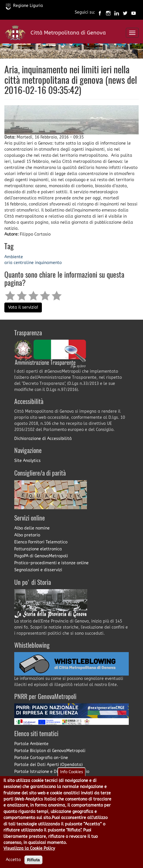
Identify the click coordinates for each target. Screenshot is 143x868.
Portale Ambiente (31, 744)
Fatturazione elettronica (38, 549)
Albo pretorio (27, 535)
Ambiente (14, 257)
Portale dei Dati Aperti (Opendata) (48, 765)
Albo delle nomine (32, 528)
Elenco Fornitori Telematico (41, 542)
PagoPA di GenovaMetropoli (41, 556)
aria (8, 263)
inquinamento (48, 263)
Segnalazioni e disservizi (38, 570)
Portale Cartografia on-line (41, 758)
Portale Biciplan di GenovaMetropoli (50, 751)
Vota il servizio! (23, 307)
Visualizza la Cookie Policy (29, 855)
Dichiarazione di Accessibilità (43, 439)
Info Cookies (72, 778)
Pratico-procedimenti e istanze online (51, 563)
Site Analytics (27, 461)
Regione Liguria (24, 6)
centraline (24, 263)
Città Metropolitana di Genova (68, 33)
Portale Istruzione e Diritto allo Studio (52, 772)
